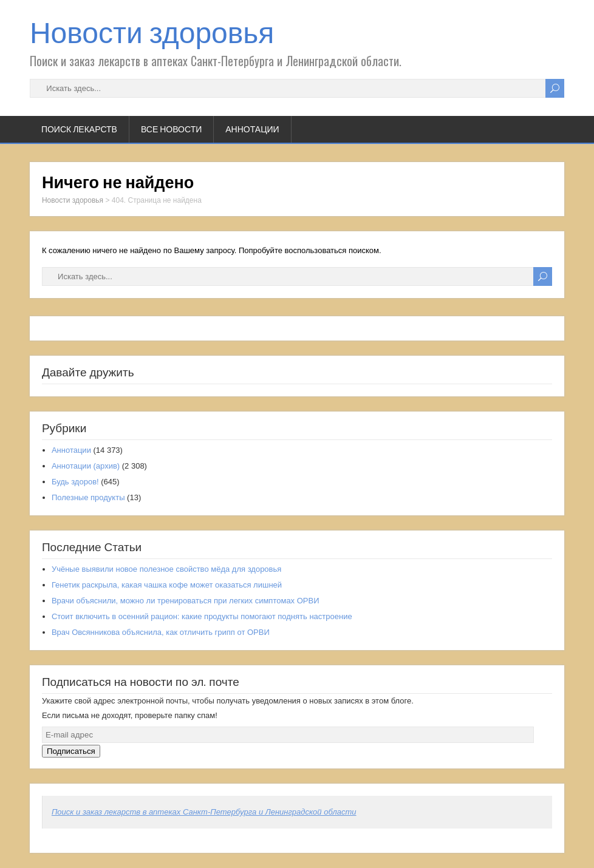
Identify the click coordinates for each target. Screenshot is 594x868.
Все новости (171, 129)
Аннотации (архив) (86, 466)
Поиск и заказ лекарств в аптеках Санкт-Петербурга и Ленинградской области (204, 812)
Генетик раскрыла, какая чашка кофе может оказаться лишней (167, 585)
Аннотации (252, 129)
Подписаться (71, 751)
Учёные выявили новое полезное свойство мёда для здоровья (166, 569)
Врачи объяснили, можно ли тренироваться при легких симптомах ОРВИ (186, 601)
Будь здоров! (75, 482)
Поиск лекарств (79, 129)
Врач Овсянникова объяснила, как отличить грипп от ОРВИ (161, 632)
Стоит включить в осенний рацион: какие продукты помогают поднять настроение (202, 616)
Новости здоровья (152, 33)
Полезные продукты (88, 497)
